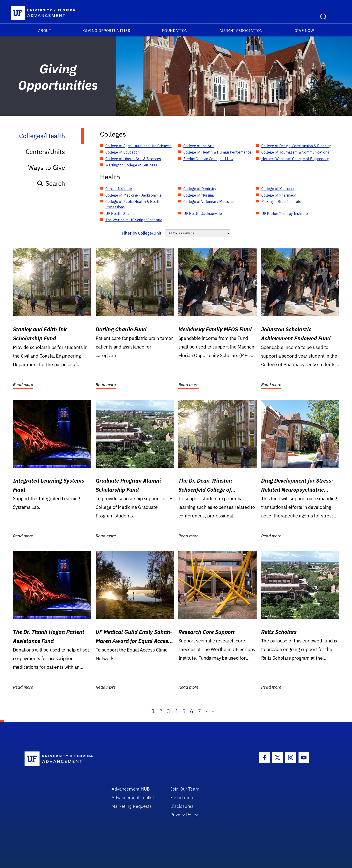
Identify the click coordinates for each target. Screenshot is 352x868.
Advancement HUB (131, 789)
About (45, 31)
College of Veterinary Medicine (209, 202)
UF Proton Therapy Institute (285, 214)
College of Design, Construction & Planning (296, 146)
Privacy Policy (184, 815)
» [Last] (213, 711)
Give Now (304, 31)
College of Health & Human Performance (217, 152)
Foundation (175, 31)
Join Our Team (185, 789)
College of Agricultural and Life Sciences (138, 146)
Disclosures (182, 806)
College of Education (123, 152)
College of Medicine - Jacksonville (134, 195)
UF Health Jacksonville (203, 214)
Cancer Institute (119, 189)
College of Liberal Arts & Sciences (133, 159)
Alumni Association (241, 31)
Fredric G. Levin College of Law (208, 159)
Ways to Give (47, 167)
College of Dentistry (200, 189)
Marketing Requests (132, 806)
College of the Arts (199, 146)
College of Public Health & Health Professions (133, 204)
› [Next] (206, 711)
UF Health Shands (120, 214)
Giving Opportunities (107, 31)
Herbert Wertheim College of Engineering (295, 159)
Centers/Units (45, 152)
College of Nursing (199, 195)
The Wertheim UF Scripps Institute (134, 220)
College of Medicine (278, 189)
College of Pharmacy (279, 195)
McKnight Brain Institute (281, 202)
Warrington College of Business (131, 165)
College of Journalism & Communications (295, 152)
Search (51, 183)
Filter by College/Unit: (142, 233)
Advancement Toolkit (133, 797)
